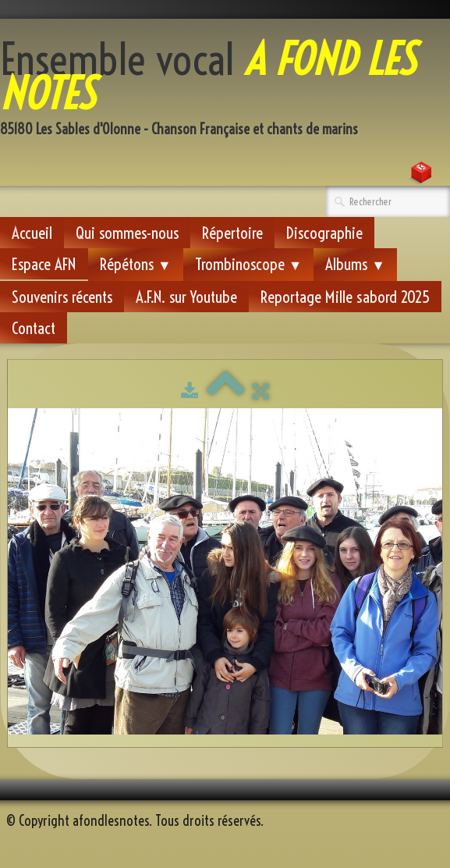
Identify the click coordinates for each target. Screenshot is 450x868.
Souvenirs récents (62, 297)
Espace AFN (44, 264)
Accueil (32, 233)
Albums (355, 264)
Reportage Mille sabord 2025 (345, 297)
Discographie (324, 233)
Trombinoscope (249, 264)
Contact (34, 328)
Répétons (136, 264)
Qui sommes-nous (127, 233)
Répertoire (232, 233)
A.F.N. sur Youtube (186, 297)
